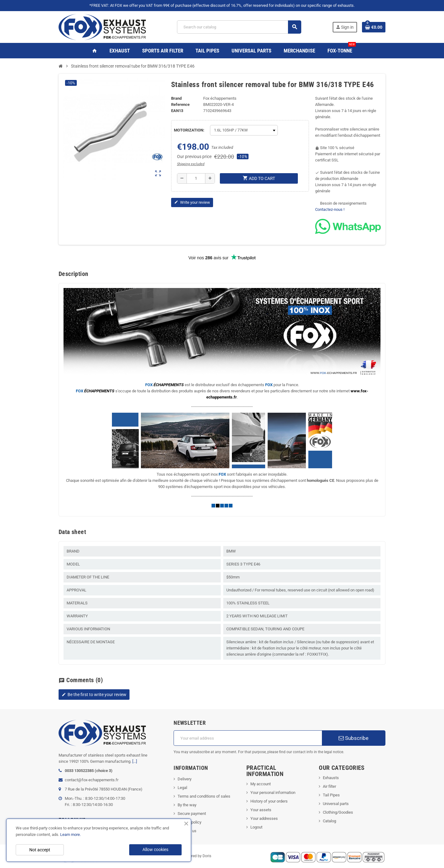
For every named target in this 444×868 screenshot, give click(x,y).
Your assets (261, 810)
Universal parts (336, 804)
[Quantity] (196, 178)
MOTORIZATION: (189, 130)
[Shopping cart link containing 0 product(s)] (374, 27)
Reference (180, 104)
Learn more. (70, 835)
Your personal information (273, 793)
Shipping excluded (191, 164)
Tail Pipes (331, 795)
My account (261, 784)
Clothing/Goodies (338, 812)
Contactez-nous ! (330, 209)
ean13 (177, 111)
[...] (135, 761)
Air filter (329, 786)
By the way (187, 805)
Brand (176, 98)
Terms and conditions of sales (204, 796)
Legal (182, 788)
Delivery (185, 779)
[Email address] (248, 738)
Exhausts (331, 778)
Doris (207, 856)
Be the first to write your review (94, 695)
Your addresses (264, 818)
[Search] (239, 27)
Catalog (329, 821)
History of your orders (269, 801)
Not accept (40, 850)
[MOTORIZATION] (244, 130)
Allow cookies (155, 849)
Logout (256, 827)
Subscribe (354, 738)
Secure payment (192, 814)
